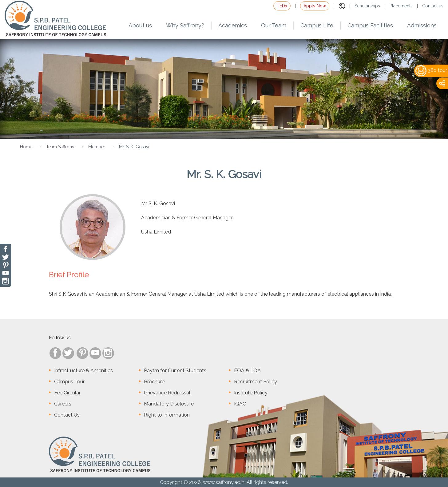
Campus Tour (69, 382)
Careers (63, 404)
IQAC (240, 404)
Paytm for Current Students (175, 371)
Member (97, 147)
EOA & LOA (247, 371)
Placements (401, 6)
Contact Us (67, 415)
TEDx (282, 6)
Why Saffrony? (185, 25)
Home (26, 147)
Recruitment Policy (256, 382)
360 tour (431, 70)
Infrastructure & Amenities (83, 371)
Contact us (433, 6)
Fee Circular (67, 393)
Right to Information (167, 415)
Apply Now (315, 6)
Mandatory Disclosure (169, 404)
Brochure (154, 382)
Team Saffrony (60, 147)
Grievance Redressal (167, 393)
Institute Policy (251, 393)
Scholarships (367, 6)
